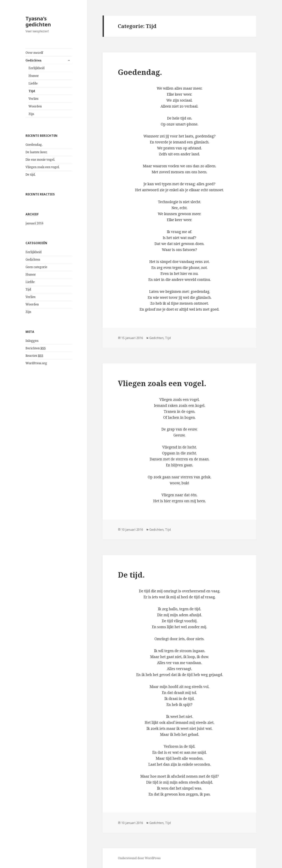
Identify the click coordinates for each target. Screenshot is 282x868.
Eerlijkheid (37, 68)
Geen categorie (36, 267)
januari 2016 (35, 223)
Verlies (33, 99)
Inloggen (32, 341)
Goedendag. (34, 145)
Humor (34, 76)
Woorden (35, 106)
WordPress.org (36, 363)
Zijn (31, 114)
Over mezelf (34, 53)
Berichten (36, 348)
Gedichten (33, 60)
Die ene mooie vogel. (40, 160)
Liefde (33, 83)
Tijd (32, 91)
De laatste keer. (36, 152)
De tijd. (31, 174)
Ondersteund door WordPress (139, 858)
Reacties (34, 356)
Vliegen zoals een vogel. (43, 167)
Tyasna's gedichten (38, 21)
